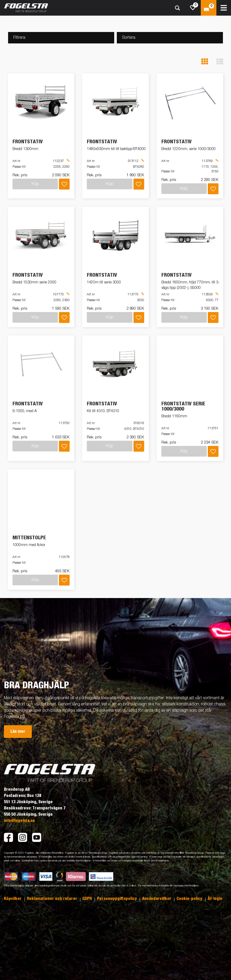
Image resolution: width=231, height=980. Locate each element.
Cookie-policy (190, 899)
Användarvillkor (157, 899)
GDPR (88, 899)
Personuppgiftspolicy (117, 899)
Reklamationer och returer (53, 899)
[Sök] (177, 8)
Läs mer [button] (18, 731)
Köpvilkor (13, 899)
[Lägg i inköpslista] (64, 184)
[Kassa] (209, 8)
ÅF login (215, 899)
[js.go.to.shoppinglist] (193, 8)
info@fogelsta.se (19, 821)
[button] (205, 61)
